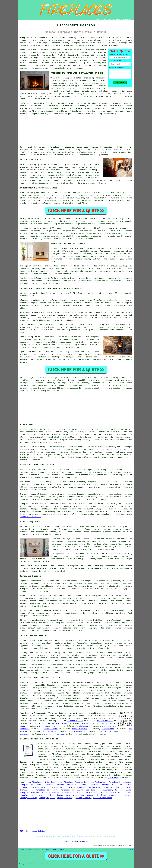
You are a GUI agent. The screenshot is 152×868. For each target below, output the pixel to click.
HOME (97, 19)
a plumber (87, 724)
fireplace (92, 38)
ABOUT (110, 19)
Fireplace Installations (89, 787)
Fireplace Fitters (73, 782)
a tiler (34, 724)
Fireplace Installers (47, 790)
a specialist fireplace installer (49, 103)
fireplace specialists (84, 718)
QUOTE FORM (113, 778)
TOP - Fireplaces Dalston (33, 831)
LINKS (104, 19)
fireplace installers (112, 470)
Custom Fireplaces (77, 785)
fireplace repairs (62, 752)
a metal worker (75, 721)
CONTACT (118, 19)
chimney (62, 221)
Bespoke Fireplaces (30, 787)
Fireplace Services (30, 793)
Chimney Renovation (103, 798)
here (50, 709)
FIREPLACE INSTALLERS (31, 517)
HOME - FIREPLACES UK (76, 841)
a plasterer (82, 726)
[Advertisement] (76, 130)
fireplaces (100, 58)
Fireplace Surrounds (30, 785)
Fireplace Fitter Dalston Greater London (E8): (44, 38)
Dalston (44, 378)
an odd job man (105, 721)
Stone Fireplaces (112, 787)
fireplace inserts (101, 596)
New (43, 849)
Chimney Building (28, 798)
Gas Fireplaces (68, 787)
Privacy (130, 849)
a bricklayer (76, 731)
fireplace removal (73, 757)
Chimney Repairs (47, 798)
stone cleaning (80, 729)
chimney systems (54, 643)
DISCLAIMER (127, 19)
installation (119, 485)
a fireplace (66, 703)
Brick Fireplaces (53, 782)
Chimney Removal (83, 798)
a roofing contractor (55, 734)
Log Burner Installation (99, 790)
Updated (49, 849)
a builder (48, 731)
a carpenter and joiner (51, 726)
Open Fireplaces (35, 782)
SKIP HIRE (103, 731)
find (28, 683)
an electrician (60, 724)
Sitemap (22, 849)
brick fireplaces (66, 770)
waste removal (51, 729)
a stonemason (108, 729)
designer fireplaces (72, 746)
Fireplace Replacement (95, 782)
